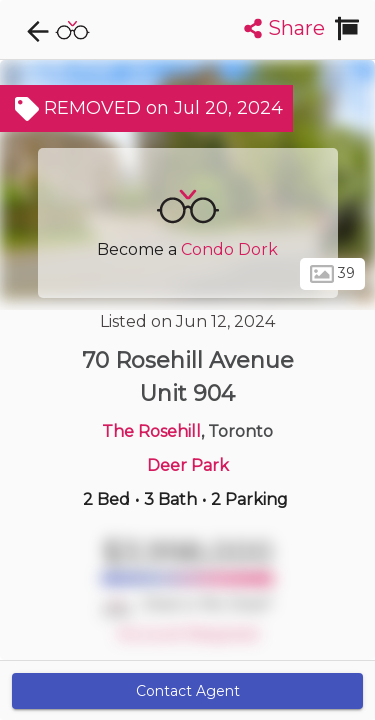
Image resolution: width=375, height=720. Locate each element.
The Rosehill (151, 431)
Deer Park (188, 465)
